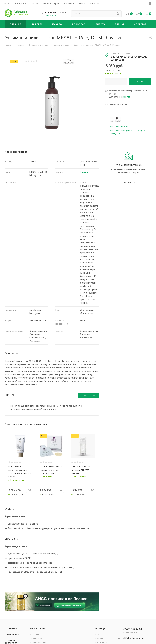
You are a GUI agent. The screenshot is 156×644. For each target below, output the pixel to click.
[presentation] (5, 465)
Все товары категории (120, 127)
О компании (12, 635)
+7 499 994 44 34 (54, 13)
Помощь (100, 629)
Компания (11, 629)
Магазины (34, 635)
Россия (84, 172)
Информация (38, 629)
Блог (97, 635)
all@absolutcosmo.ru (133, 638)
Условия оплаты (37, 639)
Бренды (99, 639)
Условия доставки (38, 643)
